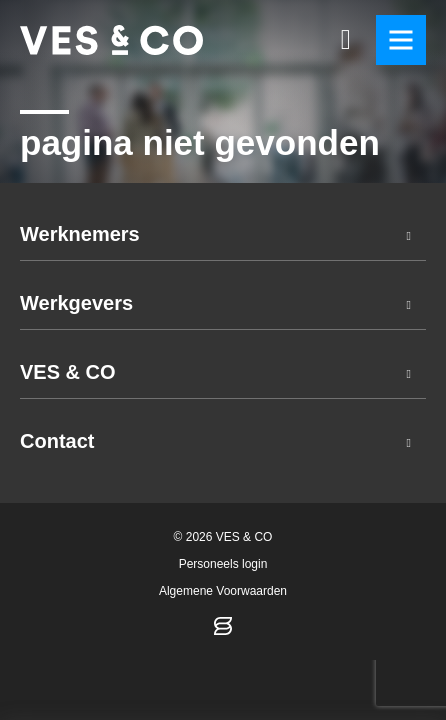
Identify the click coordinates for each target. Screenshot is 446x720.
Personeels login (223, 564)
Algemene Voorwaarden (223, 591)
